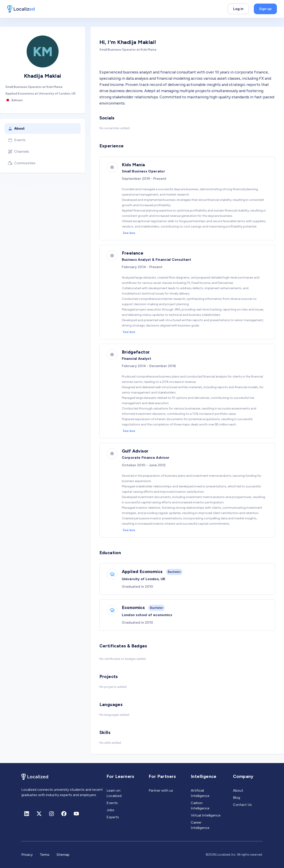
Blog (237, 798)
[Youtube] (76, 814)
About (16, 129)
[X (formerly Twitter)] (39, 814)
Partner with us (161, 790)
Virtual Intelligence (206, 815)
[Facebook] (64, 814)
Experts (113, 817)
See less (129, 233)
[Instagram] (51, 814)
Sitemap (63, 855)
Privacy (27, 855)
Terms (45, 855)
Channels (19, 152)
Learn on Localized (114, 793)
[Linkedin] (27, 814)
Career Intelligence (200, 825)
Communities (22, 163)
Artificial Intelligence (200, 793)
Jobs (110, 810)
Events (17, 140)
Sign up (265, 9)
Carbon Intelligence (200, 806)
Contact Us (242, 805)
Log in (238, 9)
